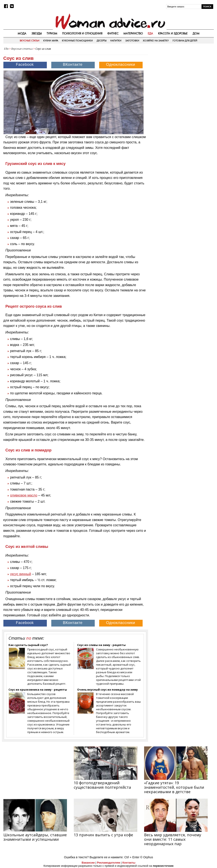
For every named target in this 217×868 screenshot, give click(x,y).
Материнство (133, 33)
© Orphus (147, 857)
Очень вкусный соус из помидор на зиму (107, 690)
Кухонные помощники (77, 41)
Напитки (116, 41)
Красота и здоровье (173, 33)
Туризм (52, 33)
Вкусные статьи (30, 41)
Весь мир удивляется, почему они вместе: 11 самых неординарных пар (173, 839)
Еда (150, 33)
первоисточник (163, 866)
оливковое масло (24, 495)
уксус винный (21, 574)
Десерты (102, 41)
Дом (196, 33)
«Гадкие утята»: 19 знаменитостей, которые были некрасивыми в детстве (174, 787)
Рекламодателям (108, 863)
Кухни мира (51, 41)
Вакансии (88, 863)
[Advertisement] (182, 79)
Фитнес (113, 33)
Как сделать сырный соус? (28, 645)
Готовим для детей (185, 41)
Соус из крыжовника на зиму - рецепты (38, 690)
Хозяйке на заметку (156, 41)
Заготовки (132, 41)
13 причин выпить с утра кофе (103, 835)
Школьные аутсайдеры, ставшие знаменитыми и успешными (35, 837)
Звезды (37, 33)
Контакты (129, 863)
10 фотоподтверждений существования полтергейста (102, 785)
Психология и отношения (82, 33)
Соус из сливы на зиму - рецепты (101, 645)
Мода (22, 33)
